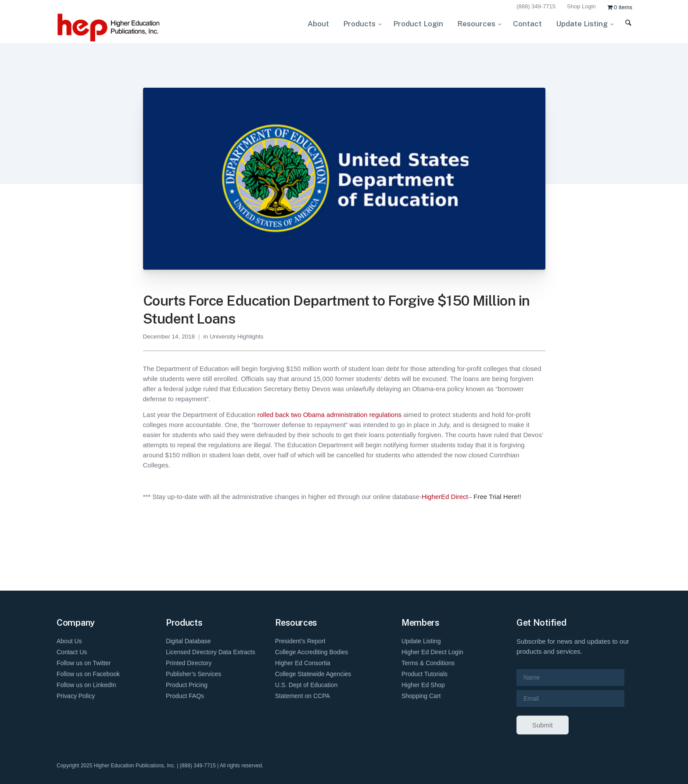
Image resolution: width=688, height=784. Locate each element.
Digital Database (188, 641)
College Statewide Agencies (313, 674)
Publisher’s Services (193, 674)
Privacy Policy (76, 696)
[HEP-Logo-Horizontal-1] (109, 28)
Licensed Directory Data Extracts (211, 652)
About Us (69, 641)
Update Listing (421, 641)
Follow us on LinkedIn (86, 685)
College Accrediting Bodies (312, 652)
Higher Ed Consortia (303, 663)
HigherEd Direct (445, 497)
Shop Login (581, 6)
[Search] (623, 28)
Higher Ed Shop (423, 685)
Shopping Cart (421, 696)
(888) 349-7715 (536, 6)
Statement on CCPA (303, 696)
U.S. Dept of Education (306, 685)
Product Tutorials (425, 674)
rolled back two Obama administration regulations (329, 415)
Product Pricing (187, 685)
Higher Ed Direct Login (432, 652)
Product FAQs (185, 696)
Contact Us (72, 652)
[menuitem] (537, 7)
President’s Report (300, 641)
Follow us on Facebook (88, 674)
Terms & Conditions (428, 663)
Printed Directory (189, 663)
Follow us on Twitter (84, 663)
